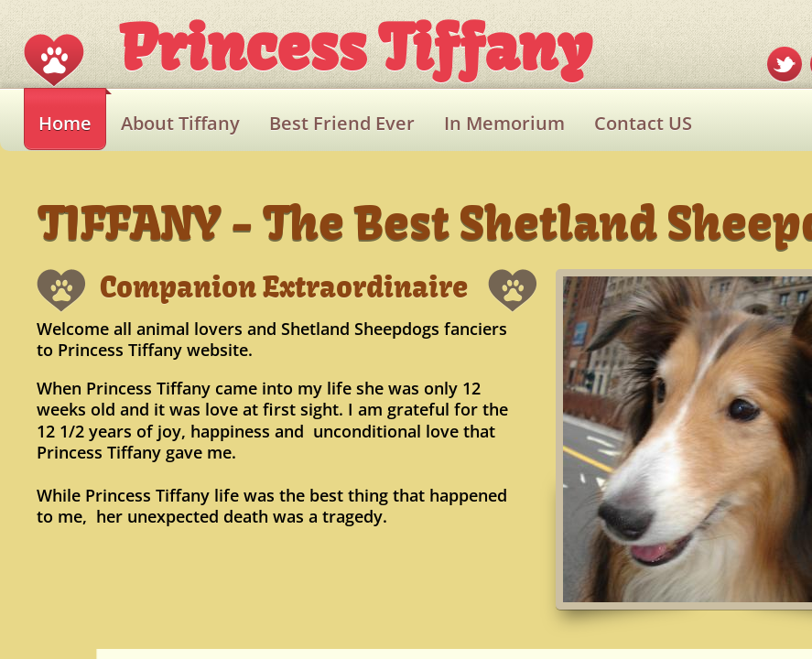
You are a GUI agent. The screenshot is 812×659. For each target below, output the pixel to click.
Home (65, 123)
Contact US (643, 123)
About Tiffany (180, 123)
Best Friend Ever (342, 123)
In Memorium (504, 123)
